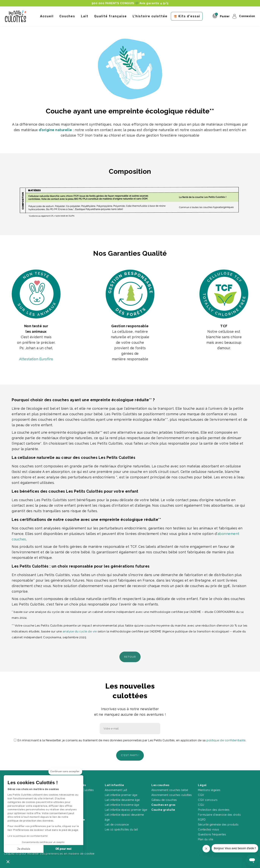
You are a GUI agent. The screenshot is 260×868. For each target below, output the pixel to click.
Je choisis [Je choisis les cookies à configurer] (24, 849)
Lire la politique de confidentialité (28, 836)
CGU (201, 803)
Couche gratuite (163, 808)
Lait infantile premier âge (121, 793)
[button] (8, 862)
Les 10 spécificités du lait (121, 827)
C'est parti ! (130, 754)
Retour (130, 656)
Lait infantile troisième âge (122, 803)
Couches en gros (163, 803)
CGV (201, 793)
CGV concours (208, 798)
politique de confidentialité (226, 739)
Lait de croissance (117, 822)
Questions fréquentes (212, 832)
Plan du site (206, 837)
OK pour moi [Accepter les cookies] (63, 849)
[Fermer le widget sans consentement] (65, 771)
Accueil (47, 16)
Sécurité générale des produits (218, 822)
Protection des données (214, 808)
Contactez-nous (208, 827)
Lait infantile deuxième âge (122, 798)
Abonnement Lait (116, 788)
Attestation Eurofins (36, 359)
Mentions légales (209, 788)
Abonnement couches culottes (172, 793)
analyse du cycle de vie (80, 631)
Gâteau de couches (164, 798)
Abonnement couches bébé (170, 788)
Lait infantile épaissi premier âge (126, 808)
